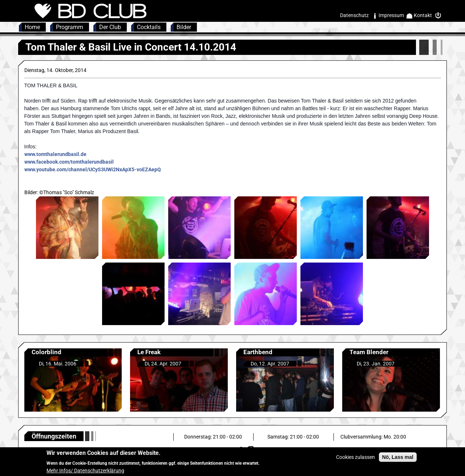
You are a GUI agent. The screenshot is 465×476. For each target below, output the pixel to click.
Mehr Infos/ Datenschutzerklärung (85, 473)
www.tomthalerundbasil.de (55, 154)
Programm (70, 27)
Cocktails (149, 27)
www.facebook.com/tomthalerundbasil (69, 162)
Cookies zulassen (355, 460)
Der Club (110, 27)
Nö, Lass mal (398, 460)
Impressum (391, 15)
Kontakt (423, 15)
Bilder (184, 27)
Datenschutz (354, 15)
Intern (440, 15)
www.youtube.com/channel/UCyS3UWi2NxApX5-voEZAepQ (93, 169)
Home (32, 27)
